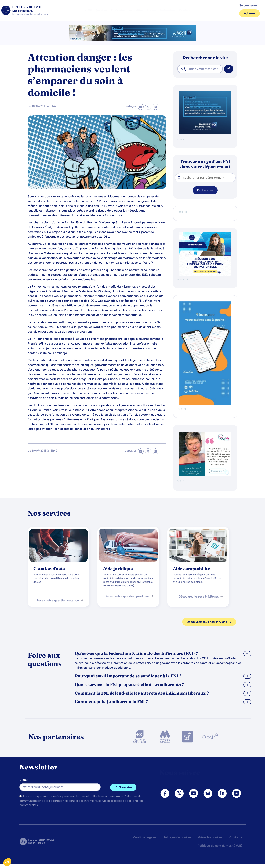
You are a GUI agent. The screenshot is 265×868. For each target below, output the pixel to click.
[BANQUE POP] (205, 133)
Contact (185, 10)
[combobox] (200, 69)
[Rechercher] (229, 69)
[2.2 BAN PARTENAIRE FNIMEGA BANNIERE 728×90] (133, 40)
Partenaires (168, 10)
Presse (151, 10)
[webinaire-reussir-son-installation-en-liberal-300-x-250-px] (205, 275)
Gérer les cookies (210, 837)
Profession (118, 10)
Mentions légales (144, 837)
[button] (141, 107)
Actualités (136, 10)
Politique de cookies (177, 837)
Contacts (236, 837)
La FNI (88, 10)
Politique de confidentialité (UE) (220, 846)
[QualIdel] (205, 475)
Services (101, 10)
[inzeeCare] (205, 404)
